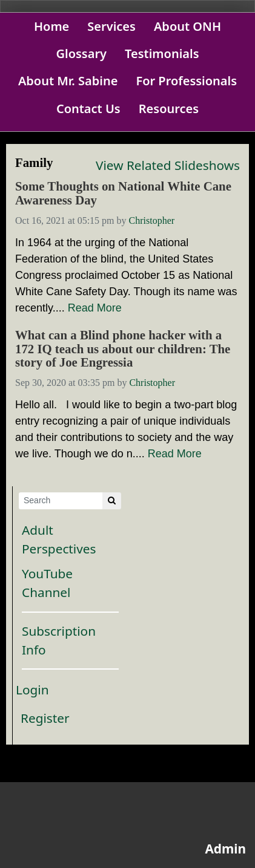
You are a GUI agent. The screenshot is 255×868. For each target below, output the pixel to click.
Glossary (81, 54)
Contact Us (88, 109)
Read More (95, 308)
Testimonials (162, 54)
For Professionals (186, 81)
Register (45, 718)
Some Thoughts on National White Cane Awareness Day (123, 193)
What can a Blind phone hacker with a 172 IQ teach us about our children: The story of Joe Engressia (123, 349)
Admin (225, 849)
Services (111, 26)
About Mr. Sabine (68, 81)
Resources (169, 109)
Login (32, 690)
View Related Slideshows (168, 165)
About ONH (187, 26)
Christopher (152, 220)
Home (51, 26)
